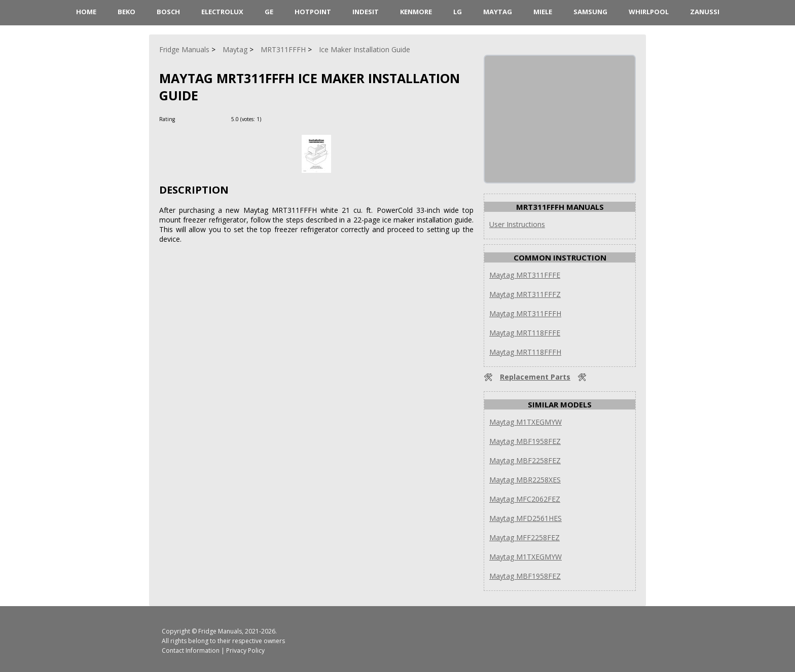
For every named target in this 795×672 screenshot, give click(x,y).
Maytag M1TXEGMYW (526, 422)
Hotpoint (313, 12)
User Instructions (517, 224)
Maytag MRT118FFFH (525, 352)
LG (458, 12)
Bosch (168, 12)
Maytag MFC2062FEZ (525, 499)
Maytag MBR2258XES (525, 480)
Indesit (366, 12)
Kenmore (416, 12)
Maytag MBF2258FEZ (525, 460)
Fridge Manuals (220, 631)
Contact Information (191, 650)
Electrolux (222, 12)
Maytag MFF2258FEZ (525, 537)
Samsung (590, 12)
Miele (543, 12)
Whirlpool (649, 12)
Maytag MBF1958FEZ (525, 441)
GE (269, 12)
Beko (127, 12)
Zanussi (705, 12)
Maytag (498, 12)
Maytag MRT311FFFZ (525, 294)
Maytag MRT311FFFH (525, 313)
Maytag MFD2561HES (526, 518)
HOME (86, 12)
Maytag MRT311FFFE (525, 275)
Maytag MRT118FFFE (525, 333)
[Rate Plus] (270, 119)
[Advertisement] (561, 119)
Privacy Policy (245, 650)
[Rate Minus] (283, 119)
